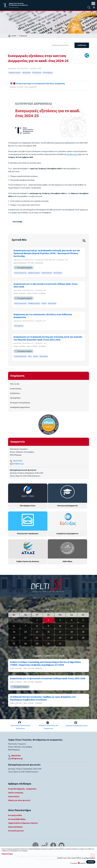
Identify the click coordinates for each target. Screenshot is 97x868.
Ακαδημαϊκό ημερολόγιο (20, 407)
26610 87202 (18, 461)
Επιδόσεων (83, 863)
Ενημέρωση (23, 36)
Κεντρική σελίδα (15, 815)
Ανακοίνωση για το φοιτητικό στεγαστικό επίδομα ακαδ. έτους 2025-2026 (46, 285)
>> (83, 609)
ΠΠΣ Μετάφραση (48, 73)
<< (14, 609)
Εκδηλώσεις (15, 393)
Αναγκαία (74, 863)
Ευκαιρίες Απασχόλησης (20, 403)
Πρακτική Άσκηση (47, 273)
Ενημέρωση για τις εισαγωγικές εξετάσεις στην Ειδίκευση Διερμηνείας (43, 316)
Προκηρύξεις (15, 398)
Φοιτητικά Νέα (26, 73)
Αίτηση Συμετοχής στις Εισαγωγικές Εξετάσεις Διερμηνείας (38, 84)
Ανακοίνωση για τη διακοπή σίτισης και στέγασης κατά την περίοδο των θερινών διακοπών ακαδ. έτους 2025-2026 (48, 338)
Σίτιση (30, 356)
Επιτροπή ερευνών (16, 831)
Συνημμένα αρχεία (25, 268)
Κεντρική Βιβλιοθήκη (17, 819)
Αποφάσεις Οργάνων (15, 73)
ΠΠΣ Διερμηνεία (37, 73)
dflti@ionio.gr (72, 154)
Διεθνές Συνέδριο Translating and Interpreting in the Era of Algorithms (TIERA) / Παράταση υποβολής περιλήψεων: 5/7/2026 (45, 664)
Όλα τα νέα (15, 384)
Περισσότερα (7, 854)
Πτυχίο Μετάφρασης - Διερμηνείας (22, 789)
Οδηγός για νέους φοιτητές (19, 800)
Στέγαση (44, 303)
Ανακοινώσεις (16, 389)
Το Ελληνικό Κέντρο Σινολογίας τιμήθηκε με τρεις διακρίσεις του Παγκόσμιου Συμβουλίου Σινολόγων (43, 698)
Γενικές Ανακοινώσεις (20, 273)
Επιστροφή (17, 222)
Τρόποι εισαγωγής (16, 793)
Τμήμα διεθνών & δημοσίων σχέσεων (23, 823)
